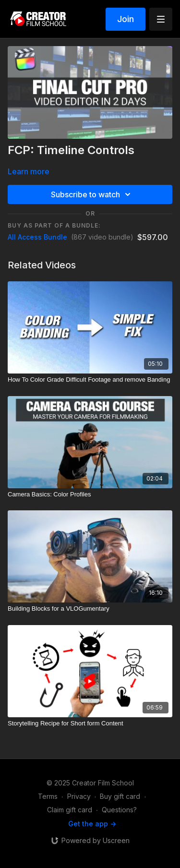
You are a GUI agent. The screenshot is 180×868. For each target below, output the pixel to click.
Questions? (119, 810)
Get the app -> (92, 824)
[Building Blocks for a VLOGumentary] (90, 609)
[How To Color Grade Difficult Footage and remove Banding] (90, 380)
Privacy (79, 796)
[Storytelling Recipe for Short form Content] (90, 723)
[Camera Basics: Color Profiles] (90, 494)
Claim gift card (70, 810)
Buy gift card (120, 796)
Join (126, 19)
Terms (48, 796)
